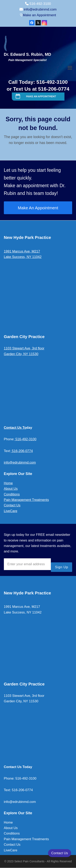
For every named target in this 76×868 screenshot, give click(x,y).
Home (8, 483)
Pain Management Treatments (26, 500)
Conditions (12, 494)
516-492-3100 (25, 439)
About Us (11, 489)
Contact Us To (15, 428)
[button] (70, 68)
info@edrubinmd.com (40, 9)
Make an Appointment (39, 15)
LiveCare (11, 511)
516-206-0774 (22, 451)
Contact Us (12, 505)
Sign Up (62, 567)
